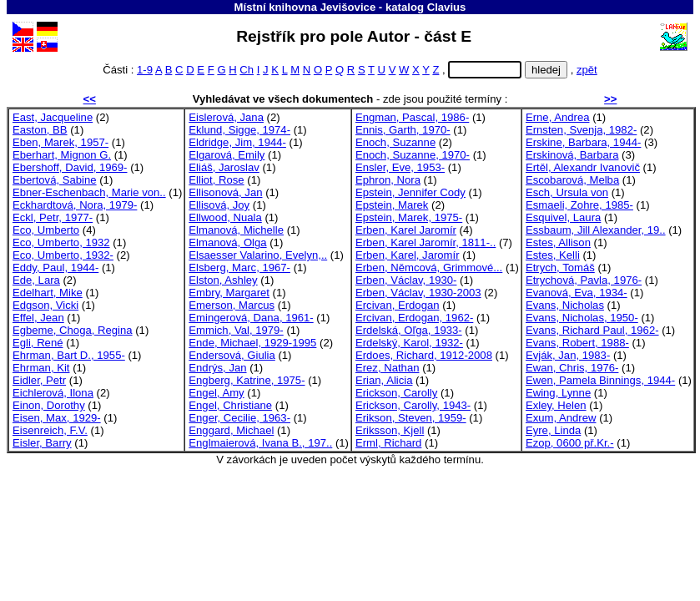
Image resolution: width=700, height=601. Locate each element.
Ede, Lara (36, 280)
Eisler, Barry (42, 443)
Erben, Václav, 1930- (406, 280)
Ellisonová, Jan (225, 192)
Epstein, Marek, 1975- (409, 217)
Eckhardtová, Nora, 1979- (75, 205)
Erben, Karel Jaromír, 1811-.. (426, 242)
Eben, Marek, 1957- (60, 142)
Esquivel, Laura (563, 217)
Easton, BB (40, 130)
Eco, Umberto (46, 230)
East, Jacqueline (53, 117)
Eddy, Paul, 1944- (55, 268)
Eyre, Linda (553, 430)
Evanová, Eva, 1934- (577, 293)
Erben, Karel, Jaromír (408, 255)
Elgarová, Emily (227, 155)
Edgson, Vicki (45, 305)
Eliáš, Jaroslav (224, 167)
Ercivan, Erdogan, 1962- (414, 318)
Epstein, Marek (392, 205)
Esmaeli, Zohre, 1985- (579, 205)
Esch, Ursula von (567, 192)
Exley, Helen (556, 405)
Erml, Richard (388, 443)
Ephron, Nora (388, 180)
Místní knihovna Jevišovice (305, 7)
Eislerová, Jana (226, 117)
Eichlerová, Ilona (53, 393)
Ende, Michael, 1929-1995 (252, 343)
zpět (587, 70)
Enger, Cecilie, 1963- (239, 418)
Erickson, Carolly (396, 393)
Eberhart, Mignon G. (62, 155)
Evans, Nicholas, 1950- (582, 318)
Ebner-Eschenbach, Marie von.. (89, 192)
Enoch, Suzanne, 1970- (413, 155)
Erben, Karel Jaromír (406, 230)
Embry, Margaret (229, 293)
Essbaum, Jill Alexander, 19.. (596, 230)
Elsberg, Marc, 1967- (239, 268)
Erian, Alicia (384, 380)
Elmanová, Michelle (236, 230)
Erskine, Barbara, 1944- (583, 142)
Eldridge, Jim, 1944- (237, 142)
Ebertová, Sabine (55, 180)
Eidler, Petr (39, 380)
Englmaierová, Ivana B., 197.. (260, 443)
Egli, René (38, 343)
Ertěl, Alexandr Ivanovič (583, 167)
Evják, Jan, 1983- (568, 355)
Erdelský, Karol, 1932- (409, 343)
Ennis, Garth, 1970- (403, 130)
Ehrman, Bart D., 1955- (69, 355)
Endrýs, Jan (217, 368)
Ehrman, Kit (41, 368)
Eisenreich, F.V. (50, 430)
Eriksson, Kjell (390, 430)
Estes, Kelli (553, 255)
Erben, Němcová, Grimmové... (429, 268)
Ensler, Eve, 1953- (400, 167)
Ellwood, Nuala (225, 217)
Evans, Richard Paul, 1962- (592, 330)
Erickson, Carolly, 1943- (413, 405)
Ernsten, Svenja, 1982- (581, 130)
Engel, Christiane (230, 405)
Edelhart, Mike (48, 293)
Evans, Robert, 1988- (577, 343)
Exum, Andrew (561, 418)
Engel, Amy (216, 393)
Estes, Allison (558, 242)
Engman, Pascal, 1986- (412, 117)
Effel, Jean (38, 318)
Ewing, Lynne (558, 393)
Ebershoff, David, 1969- (70, 167)
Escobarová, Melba (572, 180)
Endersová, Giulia (232, 355)
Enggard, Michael (231, 430)
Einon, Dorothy (49, 405)
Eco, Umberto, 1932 (61, 242)
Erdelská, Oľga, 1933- (409, 330)
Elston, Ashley (223, 280)
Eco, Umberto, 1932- (63, 255)
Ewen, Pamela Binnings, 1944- (600, 380)
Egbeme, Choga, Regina (73, 330)
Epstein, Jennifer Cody (410, 192)
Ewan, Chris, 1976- (572, 368)
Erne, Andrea (558, 117)
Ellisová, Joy (219, 205)
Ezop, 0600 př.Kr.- (570, 443)
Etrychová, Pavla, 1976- (584, 280)
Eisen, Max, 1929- (57, 418)
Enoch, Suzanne (395, 142)
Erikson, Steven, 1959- (411, 418)
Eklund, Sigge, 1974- (239, 130)
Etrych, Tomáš (560, 268)
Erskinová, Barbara (572, 155)
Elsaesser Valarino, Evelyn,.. (258, 255)
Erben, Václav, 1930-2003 (418, 293)
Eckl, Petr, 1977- (53, 217)
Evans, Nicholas (565, 305)
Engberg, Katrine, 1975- (247, 380)
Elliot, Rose (216, 180)
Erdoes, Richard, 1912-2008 (424, 355)
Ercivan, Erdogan (398, 305)
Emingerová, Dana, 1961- (251, 318)
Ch (247, 70)
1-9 (145, 70)
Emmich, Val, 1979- (236, 330)
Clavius (447, 7)
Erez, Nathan (388, 368)
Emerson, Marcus (232, 305)
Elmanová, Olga (227, 242)
